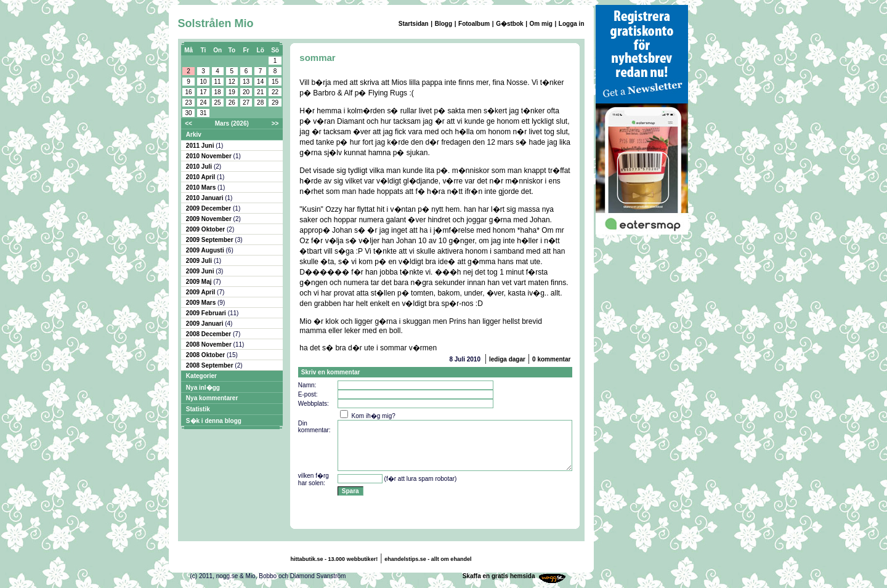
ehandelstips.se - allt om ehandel (428, 559)
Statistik (198, 409)
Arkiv (194, 135)
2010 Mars (202, 187)
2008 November (210, 344)
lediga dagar (507, 359)
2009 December (209, 208)
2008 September (211, 365)
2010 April (201, 177)
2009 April (201, 292)
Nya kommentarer (212, 398)
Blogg (443, 24)
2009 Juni (201, 271)
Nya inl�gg (203, 388)
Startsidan (414, 24)
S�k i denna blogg (214, 421)
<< (188, 123)
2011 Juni (201, 146)
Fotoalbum (474, 24)
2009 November (210, 219)
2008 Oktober (206, 355)
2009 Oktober (206, 229)
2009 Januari (205, 324)
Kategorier (201, 376)
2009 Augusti (206, 250)
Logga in (572, 24)
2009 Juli (200, 261)
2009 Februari (207, 313)
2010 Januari (205, 198)
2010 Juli (200, 167)
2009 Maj (200, 282)
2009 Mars (202, 303)
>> (275, 123)
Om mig (541, 24)
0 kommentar (551, 359)
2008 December (209, 334)
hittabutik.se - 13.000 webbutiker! (334, 559)
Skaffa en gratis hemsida (499, 576)
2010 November (210, 156)
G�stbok (509, 24)
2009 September (211, 240)
